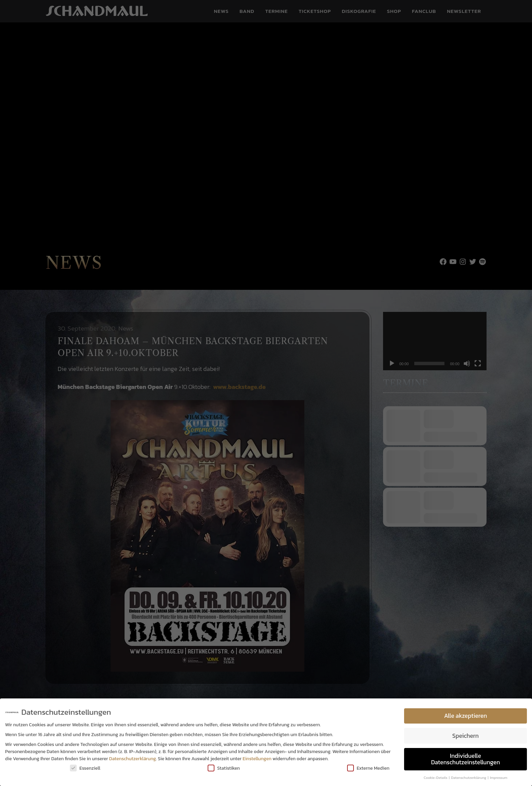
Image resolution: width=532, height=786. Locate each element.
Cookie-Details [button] (436, 778)
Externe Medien (368, 768)
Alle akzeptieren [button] (466, 716)
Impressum (499, 778)
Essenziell (85, 768)
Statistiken (224, 768)
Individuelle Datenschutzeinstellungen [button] (465, 759)
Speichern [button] (465, 736)
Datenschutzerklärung (133, 759)
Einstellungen (257, 759)
